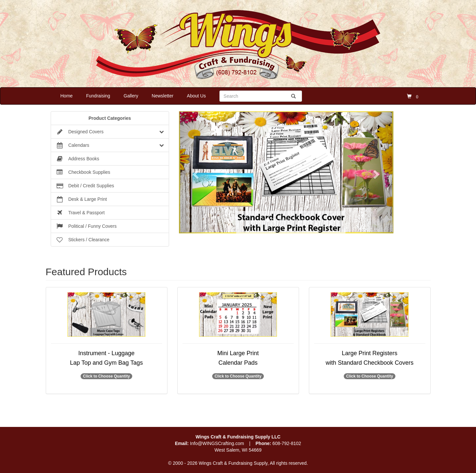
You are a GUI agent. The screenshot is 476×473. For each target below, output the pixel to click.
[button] (195, 172)
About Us (196, 96)
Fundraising (98, 96)
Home (67, 96)
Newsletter (163, 96)
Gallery (131, 96)
